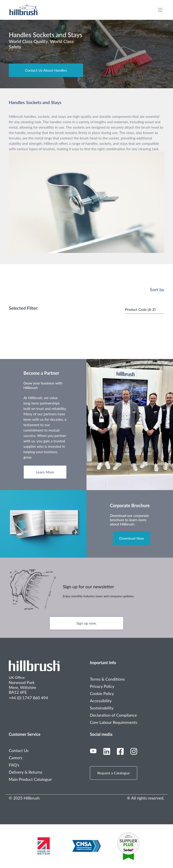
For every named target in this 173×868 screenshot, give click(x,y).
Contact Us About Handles (46, 70)
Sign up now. (86, 623)
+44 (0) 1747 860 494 (28, 698)
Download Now (132, 538)
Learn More (45, 472)
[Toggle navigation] (163, 10)
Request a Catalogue (114, 773)
